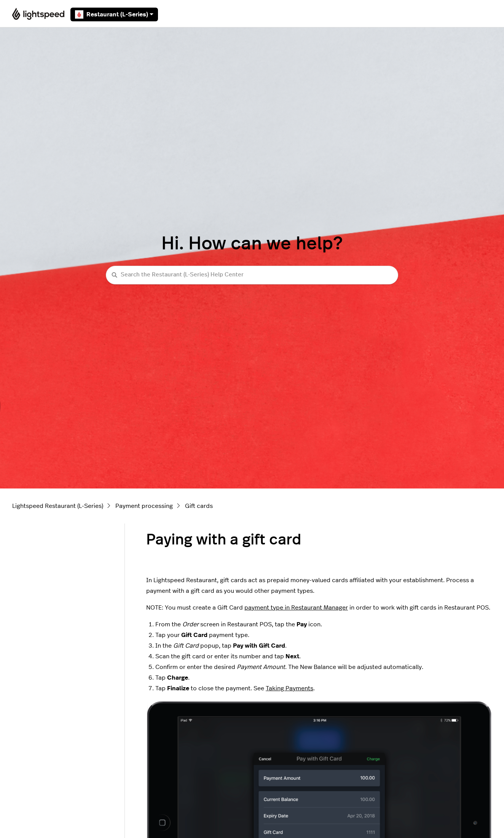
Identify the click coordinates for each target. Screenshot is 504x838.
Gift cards (199, 506)
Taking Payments (289, 688)
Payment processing (144, 506)
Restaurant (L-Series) (114, 14)
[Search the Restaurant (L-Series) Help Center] (252, 275)
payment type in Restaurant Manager (296, 608)
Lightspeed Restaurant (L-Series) (58, 506)
